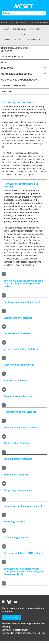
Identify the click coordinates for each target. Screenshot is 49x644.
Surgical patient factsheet (18, 459)
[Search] (24, 13)
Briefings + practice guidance (23, 40)
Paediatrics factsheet (15, 381)
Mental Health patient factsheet (21, 349)
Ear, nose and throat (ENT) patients (23, 553)
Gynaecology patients (16, 537)
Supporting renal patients (18, 490)
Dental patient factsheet (17, 333)
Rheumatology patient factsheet (21, 428)
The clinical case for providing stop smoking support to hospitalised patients (23, 284)
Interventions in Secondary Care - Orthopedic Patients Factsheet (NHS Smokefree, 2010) (24, 572)
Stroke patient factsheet (17, 443)
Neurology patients (14, 522)
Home (6, 29)
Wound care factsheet (16, 475)
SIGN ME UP (11, 617)
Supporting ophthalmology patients (23, 506)
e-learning (20, 29)
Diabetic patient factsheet (18, 318)
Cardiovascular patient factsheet (22, 302)
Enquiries (36, 29)
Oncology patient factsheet (19, 365)
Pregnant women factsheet (19, 396)
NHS (23, 35)
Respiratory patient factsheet (20, 412)
